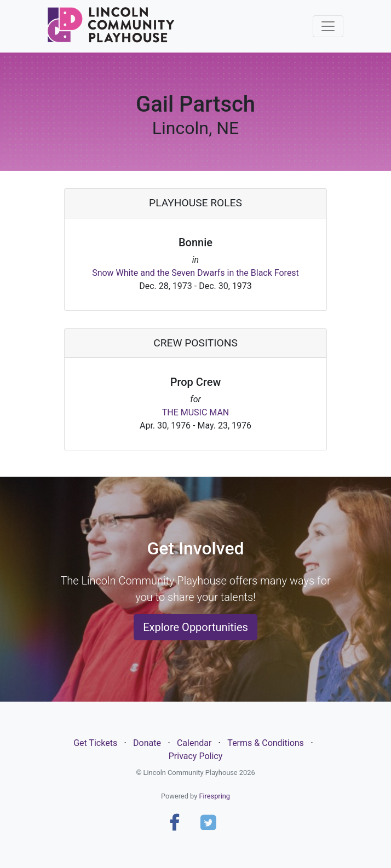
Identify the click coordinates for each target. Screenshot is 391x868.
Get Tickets (95, 743)
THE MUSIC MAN (196, 412)
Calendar (194, 743)
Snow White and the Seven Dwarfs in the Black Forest (196, 273)
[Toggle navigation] (328, 26)
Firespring (214, 796)
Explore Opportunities (196, 627)
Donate (147, 743)
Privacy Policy (196, 756)
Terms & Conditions (266, 743)
